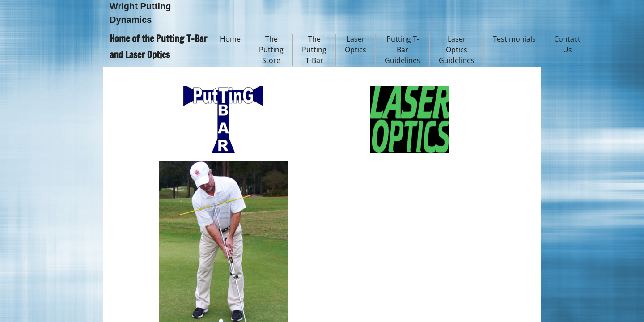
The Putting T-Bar (314, 50)
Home (230, 39)
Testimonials (514, 39)
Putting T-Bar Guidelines (402, 50)
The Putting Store (271, 50)
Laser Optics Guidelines (457, 50)
